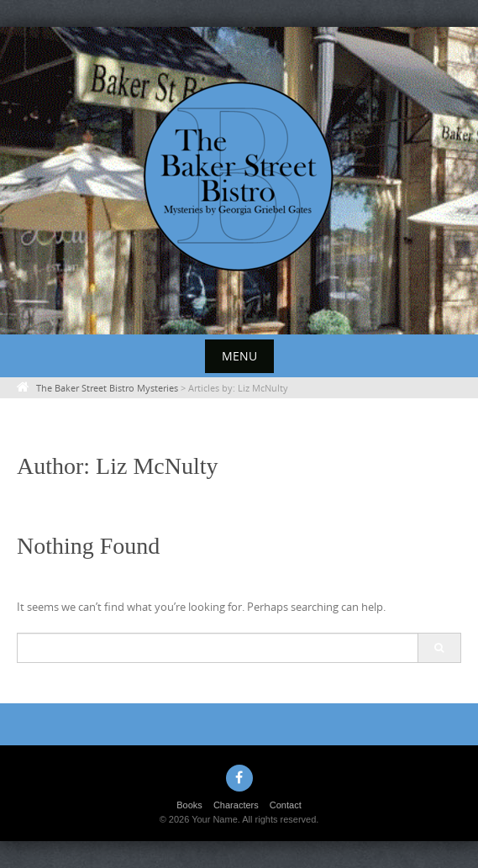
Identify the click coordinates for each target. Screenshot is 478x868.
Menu (239, 356)
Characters (236, 805)
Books (189, 805)
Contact (286, 805)
